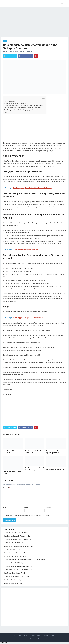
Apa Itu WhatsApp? (10, 101)
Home (19, 639)
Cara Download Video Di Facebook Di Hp (17, 536)
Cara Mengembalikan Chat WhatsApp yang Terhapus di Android (23, 110)
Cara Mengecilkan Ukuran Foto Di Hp (16, 573)
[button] (61, 3)
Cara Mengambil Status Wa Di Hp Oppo (16, 576)
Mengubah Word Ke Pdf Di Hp (13, 563)
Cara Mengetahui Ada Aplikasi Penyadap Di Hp (19, 566)
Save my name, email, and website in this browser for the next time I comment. (27, 515)
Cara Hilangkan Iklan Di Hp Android (15, 580)
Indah (5, 52)
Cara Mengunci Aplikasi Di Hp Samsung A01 (18, 570)
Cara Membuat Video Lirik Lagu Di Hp (16, 533)
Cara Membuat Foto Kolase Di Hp (15, 543)
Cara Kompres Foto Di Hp (55, 469)
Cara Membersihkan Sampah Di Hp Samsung (18, 546)
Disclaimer (41, 639)
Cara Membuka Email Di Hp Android (15, 556)
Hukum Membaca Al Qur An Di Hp (15, 553)
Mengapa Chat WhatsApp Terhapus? (15, 103)
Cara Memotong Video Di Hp (13, 583)
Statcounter (4, 643)
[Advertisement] (35, 21)
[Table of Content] (43, 99)
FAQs (6, 112)
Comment (6, 488)
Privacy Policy (50, 639)
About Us (26, 639)
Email (27, 507)
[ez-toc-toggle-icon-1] (43, 99)
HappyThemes (51, 635)
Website (48, 507)
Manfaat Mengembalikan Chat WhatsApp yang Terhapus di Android (24, 106)
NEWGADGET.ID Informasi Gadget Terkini (30, 635)
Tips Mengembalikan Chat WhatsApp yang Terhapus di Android (23, 108)
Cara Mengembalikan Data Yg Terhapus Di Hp (19, 539)
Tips (5, 41)
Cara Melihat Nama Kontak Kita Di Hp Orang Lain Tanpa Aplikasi (24, 560)
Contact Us (33, 639)
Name (5, 507)
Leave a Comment (26, 52)
